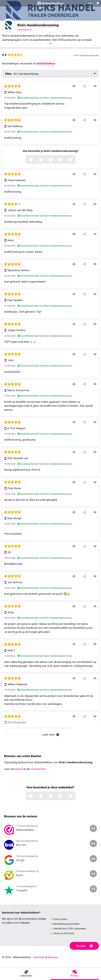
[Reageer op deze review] (74, 86)
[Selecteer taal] (93, 3)
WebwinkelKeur (46, 63)
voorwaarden (38, 769)
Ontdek (84, 946)
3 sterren (55, 160)
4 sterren (65, 160)
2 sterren (45, 160)
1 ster (35, 160)
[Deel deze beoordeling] (84, 86)
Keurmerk (39, 957)
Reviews (53, 957)
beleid (19, 769)
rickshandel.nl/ (25, 30)
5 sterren (75, 160)
